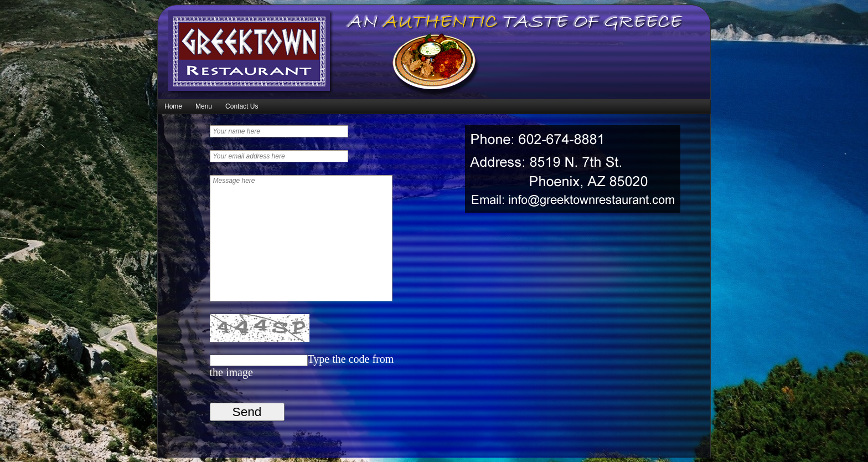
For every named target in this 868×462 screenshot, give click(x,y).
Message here (301, 238)
